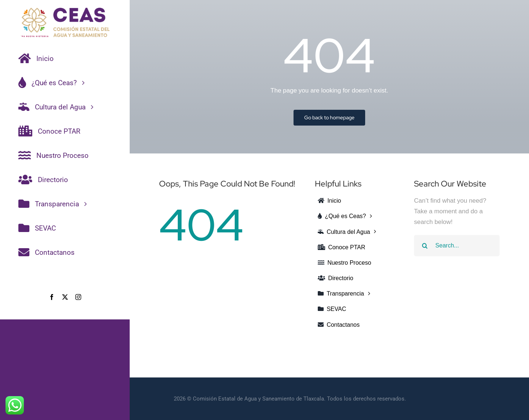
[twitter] (65, 297)
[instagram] (78, 297)
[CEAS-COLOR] (65, 11)
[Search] (425, 246)
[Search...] (457, 246)
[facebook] (52, 297)
